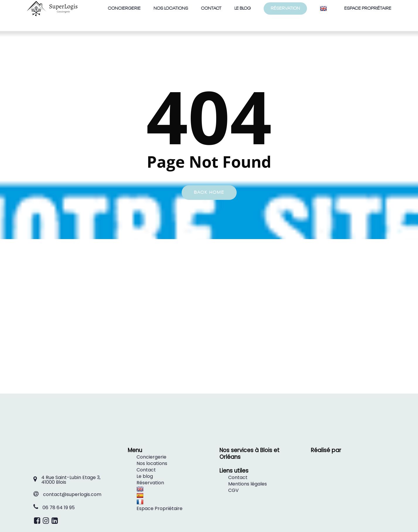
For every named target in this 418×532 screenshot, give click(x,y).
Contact (146, 470)
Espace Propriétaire (159, 508)
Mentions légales (248, 484)
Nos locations (152, 463)
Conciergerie (151, 457)
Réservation (150, 483)
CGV (233, 490)
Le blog (145, 476)
